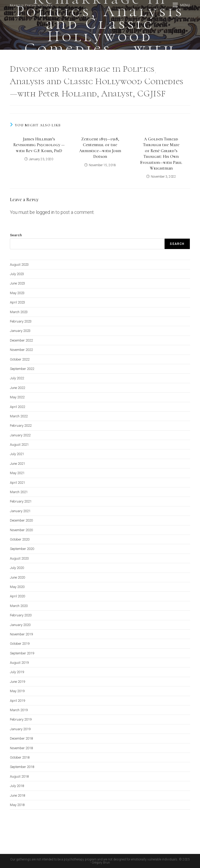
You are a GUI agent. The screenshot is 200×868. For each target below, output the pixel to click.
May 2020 (17, 587)
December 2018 (21, 738)
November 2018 (21, 748)
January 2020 (20, 625)
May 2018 (17, 805)
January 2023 (20, 331)
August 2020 (19, 558)
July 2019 (17, 672)
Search (16, 235)
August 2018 (19, 776)
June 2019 (17, 682)
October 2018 (20, 757)
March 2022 (19, 416)
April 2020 (17, 596)
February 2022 (21, 426)
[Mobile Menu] (181, 5)
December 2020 (21, 520)
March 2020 (19, 606)
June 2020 (17, 577)
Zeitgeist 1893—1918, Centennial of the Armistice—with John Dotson (100, 148)
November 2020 (21, 530)
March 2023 (19, 312)
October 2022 (20, 359)
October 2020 (20, 539)
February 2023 (21, 321)
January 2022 (20, 435)
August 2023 (19, 265)
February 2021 (21, 501)
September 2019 (22, 653)
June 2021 (17, 464)
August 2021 (19, 445)
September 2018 (22, 767)
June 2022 (17, 388)
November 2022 (21, 350)
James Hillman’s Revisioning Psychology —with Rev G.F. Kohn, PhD (39, 145)
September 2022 (22, 369)
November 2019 (21, 634)
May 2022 (17, 397)
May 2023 (17, 293)
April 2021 (17, 483)
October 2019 (20, 644)
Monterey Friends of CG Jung (32, 5)
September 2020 (22, 549)
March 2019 (19, 710)
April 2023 (17, 302)
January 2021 (20, 511)
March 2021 (19, 492)
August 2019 (19, 663)
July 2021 (17, 454)
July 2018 (17, 786)
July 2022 (17, 378)
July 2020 (17, 568)
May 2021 (17, 473)
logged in (45, 212)
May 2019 (17, 691)
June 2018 (17, 795)
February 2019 (21, 719)
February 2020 (21, 615)
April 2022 (17, 407)
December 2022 (21, 340)
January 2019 (20, 729)
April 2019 (17, 701)
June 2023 (17, 283)
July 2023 (17, 274)
